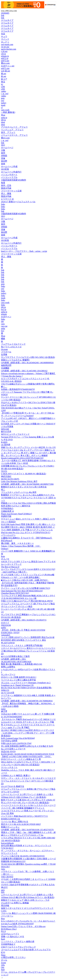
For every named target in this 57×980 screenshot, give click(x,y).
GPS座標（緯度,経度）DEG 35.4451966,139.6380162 (24, 371)
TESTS (4, 471)
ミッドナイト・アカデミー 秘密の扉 (18, 941)
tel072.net (5, 61)
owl (3, 101)
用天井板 (5, 906)
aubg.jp (4, 118)
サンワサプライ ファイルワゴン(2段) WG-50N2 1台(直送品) (28, 357)
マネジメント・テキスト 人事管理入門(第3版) (22, 645)
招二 (3, 490)
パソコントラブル (9, 177)
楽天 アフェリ (8, 132)
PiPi (3, 892)
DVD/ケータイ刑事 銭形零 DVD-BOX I (19, 677)
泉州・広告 (6, 185)
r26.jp (3, 54)
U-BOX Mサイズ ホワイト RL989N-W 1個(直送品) (24, 474)
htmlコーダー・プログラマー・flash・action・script (24, 251)
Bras (3, 919)
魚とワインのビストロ (11, 347)
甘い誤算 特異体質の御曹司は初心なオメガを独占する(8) (27, 746)
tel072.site (5, 68)
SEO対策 (5, 169)
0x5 (3, 331)
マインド (5, 39)
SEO (3, 145)
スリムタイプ (7, 20)
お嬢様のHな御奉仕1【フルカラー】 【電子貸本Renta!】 (27, 538)
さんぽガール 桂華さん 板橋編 (15, 903)
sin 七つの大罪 (8, 693)
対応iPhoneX (7, 541)
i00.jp (3, 120)
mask (3, 105)
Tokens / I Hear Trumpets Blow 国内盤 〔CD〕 (21, 546)
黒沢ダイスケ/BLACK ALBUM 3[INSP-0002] (21, 824)
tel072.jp (5, 58)
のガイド (5, 623)
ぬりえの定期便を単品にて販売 (15, 656)
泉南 (3, 164)
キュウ (4, 36)
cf (2, 108)
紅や (3, 952)
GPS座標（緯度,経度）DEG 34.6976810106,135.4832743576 (27, 830)
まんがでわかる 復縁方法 (13, 786)
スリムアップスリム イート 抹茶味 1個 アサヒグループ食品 (28, 789)
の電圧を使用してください (13, 957)
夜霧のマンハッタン (10, 827)
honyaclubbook (7, 843)
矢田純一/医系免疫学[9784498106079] (18, 389)
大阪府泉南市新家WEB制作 (14, 180)
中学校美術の (7, 509)
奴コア (4, 79)
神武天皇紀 (6, 476)
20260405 (5, 13)
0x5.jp (4, 309)
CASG (4, 911)
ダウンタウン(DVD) (10, 792)
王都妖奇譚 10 (7, 511)
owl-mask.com (7, 44)
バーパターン (7, 916)
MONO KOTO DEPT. (10, 479)
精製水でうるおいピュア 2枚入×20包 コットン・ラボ (25, 900)
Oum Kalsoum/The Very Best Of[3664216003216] (22, 591)
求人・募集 (6, 194)
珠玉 (3, 82)
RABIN (4, 442)
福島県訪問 (6, 365)
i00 (2, 321)
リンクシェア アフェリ (12, 130)
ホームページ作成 (9, 166)
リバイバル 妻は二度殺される (15, 822)
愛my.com (5, 63)
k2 (2, 84)
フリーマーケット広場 (11, 191)
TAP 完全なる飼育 (9, 741)
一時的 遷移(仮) (8, 112)
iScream (4, 349)
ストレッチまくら (9, 767)
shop (3, 122)
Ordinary (5, 549)
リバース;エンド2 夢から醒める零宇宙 (18, 680)
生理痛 (4, 355)
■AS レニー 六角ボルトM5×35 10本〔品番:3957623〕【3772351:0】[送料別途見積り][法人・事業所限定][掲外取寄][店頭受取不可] (28, 583)
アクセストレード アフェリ (14, 127)
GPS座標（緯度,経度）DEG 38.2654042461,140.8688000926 (27, 363)
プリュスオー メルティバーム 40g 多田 (19, 492)
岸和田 (4, 156)
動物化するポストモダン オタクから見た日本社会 (24, 487)
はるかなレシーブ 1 (10, 934)
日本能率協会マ (8, 944)
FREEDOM (6, 625)
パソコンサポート (9, 175)
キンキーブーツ (8, 675)
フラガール (6, 352)
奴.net (4, 76)
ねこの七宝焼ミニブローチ (13, 749)
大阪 (3, 150)
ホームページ (7, 147)
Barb (3, 939)
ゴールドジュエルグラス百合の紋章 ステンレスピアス (26, 950)
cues (3, 324)
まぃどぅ (5, 42)
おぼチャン (6, 317)
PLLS (3, 931)
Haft (3, 970)
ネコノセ (5, 559)
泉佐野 (4, 161)
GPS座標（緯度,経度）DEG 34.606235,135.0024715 (24, 620)
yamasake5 (6, 635)
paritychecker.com (9, 49)
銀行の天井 (6, 432)
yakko (4, 91)
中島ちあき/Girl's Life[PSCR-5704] (16, 743)
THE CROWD (7, 877)
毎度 (3, 183)
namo (3, 709)
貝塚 (3, 158)
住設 (3, 34)
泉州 (3, 153)
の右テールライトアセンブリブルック (18, 947)
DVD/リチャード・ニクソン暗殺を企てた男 (21, 759)
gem (3, 98)
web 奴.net (6, 71)
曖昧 (3, 339)
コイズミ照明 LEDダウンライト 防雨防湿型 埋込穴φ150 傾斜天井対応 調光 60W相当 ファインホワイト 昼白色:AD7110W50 (28, 640)
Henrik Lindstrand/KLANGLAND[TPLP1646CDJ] (22, 458)
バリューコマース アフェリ (14, 135)
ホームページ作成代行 (11, 172)
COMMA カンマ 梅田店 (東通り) (16, 776)
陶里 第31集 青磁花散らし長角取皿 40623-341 (22, 664)
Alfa (3, 965)
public (4, 628)
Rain (3, 556)
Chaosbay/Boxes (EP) (15, 593)
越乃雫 (4, 711)
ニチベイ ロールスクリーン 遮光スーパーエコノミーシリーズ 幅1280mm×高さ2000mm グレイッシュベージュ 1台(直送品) (28, 651)
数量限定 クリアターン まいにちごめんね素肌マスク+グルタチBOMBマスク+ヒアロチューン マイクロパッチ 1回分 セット (28, 498)
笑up (3, 115)
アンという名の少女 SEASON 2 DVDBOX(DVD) (23, 856)
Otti (3, 967)
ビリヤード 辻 (7, 199)
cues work (5, 110)
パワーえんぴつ (8, 535)
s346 (3, 87)
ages (3, 890)
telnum (4, 314)
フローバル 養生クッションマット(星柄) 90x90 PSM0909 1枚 (28, 913)
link (3, 15)
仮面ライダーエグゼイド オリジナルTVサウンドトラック (27, 908)
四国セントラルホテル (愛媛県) (15, 360)
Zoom (3, 963)
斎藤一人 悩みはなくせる (13, 936)
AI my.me (5, 47)
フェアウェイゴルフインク (13, 344)
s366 (3, 89)
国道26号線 (6, 188)
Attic (3, 869)
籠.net (4, 74)
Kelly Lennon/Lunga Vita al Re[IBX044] (18, 738)
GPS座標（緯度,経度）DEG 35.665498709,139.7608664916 (27, 701)
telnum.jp (5, 56)
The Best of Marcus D (10, 567)
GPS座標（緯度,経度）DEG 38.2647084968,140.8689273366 (27, 484)
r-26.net (4, 51)
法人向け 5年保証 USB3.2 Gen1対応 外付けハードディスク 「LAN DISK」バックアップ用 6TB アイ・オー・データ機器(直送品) (28, 733)
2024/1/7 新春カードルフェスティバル (18, 202)
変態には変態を (8, 667)
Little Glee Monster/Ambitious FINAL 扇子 (19, 481)
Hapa (3, 955)
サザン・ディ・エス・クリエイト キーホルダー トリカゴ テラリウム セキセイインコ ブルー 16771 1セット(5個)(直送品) (28, 781)
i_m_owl (5, 94)
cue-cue (4, 326)
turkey (4, 103)
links (3, 204)
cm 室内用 (6, 445)
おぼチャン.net (8, 66)
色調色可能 (6, 516)
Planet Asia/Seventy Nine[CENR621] (16, 514)
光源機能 (5, 368)
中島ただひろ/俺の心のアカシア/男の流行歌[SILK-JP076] (27, 601)
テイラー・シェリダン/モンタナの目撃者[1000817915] (26, 588)
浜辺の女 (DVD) (8, 752)
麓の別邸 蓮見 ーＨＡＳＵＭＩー (17, 543)
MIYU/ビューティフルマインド (15, 434)
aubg (3, 328)
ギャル (4, 960)
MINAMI (5, 429)
